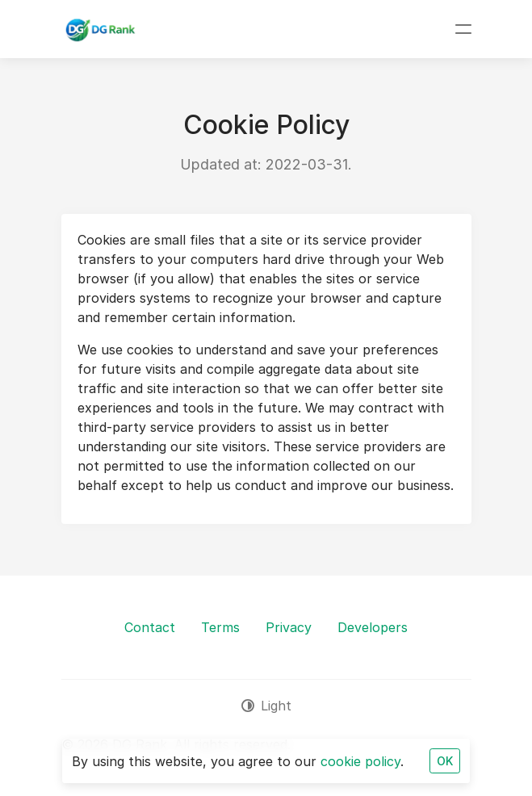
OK (445, 761)
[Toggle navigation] (463, 29)
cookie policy (360, 761)
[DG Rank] (100, 29)
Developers (373, 627)
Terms (220, 627)
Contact (150, 627)
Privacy (289, 627)
